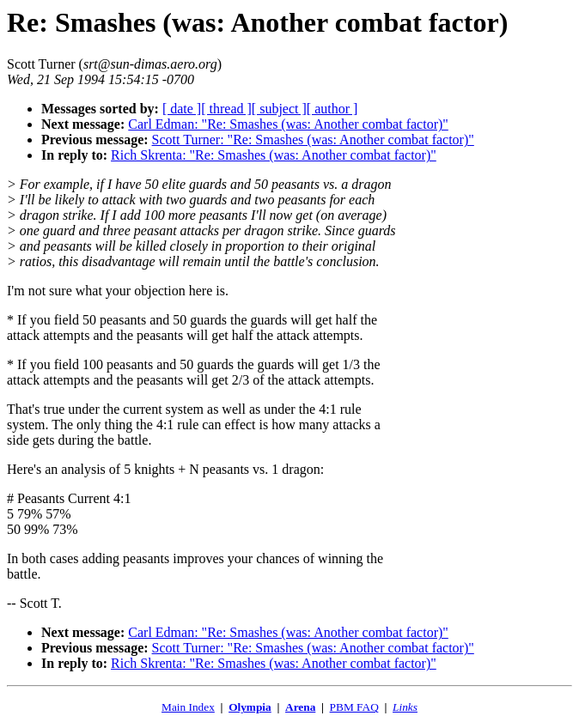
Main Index (188, 707)
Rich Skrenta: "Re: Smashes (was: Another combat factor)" (274, 155)
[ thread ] (226, 109)
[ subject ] (279, 109)
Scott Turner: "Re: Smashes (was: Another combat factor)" (313, 140)
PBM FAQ (354, 707)
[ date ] (182, 109)
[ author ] (332, 109)
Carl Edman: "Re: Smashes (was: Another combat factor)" (288, 124)
